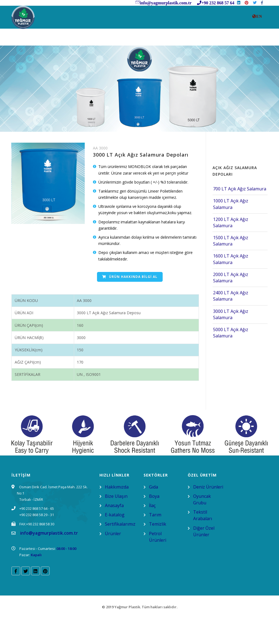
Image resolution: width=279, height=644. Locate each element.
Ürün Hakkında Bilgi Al (130, 302)
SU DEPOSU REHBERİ (171, 38)
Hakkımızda (117, 513)
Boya (154, 522)
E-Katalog (29, 60)
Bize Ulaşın (116, 522)
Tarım (155, 540)
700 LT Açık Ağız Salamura (240, 214)
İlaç (152, 531)
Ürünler (128, 38)
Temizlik (158, 550)
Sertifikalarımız (222, 38)
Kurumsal (60, 38)
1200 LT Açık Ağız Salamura (231, 248)
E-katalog (115, 540)
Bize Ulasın (95, 38)
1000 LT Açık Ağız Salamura (231, 230)
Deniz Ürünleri (208, 513)
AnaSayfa (28, 38)
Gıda (154, 513)
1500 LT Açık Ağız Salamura (231, 266)
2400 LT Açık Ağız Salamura (231, 321)
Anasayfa (114, 531)
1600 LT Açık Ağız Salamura (231, 285)
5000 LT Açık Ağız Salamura (231, 358)
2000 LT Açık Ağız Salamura (231, 303)
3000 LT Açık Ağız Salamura (231, 340)
